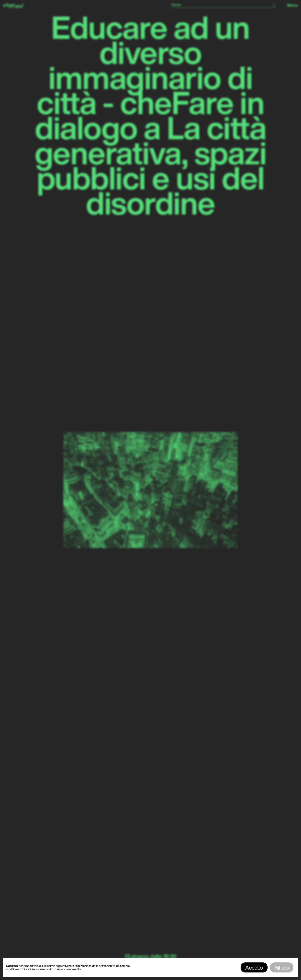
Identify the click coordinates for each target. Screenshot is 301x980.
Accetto (254, 967)
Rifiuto (282, 967)
